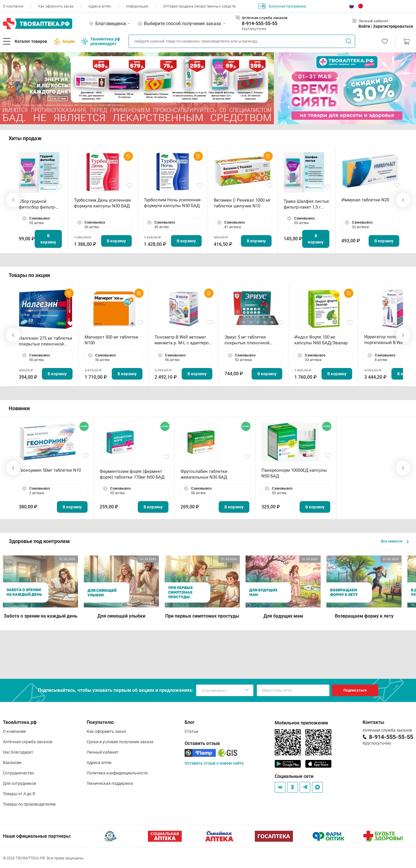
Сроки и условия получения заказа (120, 742)
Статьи (191, 731)
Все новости (395, 541)
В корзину (48, 239)
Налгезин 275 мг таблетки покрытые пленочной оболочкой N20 (45, 341)
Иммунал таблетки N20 (365, 200)
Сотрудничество (18, 773)
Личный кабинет (103, 752)
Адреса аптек (100, 6)
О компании (13, 6)
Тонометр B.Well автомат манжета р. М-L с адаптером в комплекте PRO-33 (183, 340)
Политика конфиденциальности (117, 773)
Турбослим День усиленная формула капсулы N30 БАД (102, 203)
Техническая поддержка (110, 783)
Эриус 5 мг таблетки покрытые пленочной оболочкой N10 (247, 340)
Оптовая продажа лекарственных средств (199, 6)
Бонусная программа (282, 6)
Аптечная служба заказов (28, 742)
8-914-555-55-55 (260, 24)
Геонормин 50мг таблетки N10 (50, 470)
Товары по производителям (29, 804)
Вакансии (12, 763)
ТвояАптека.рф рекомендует (101, 41)
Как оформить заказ (56, 6)
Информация (137, 6)
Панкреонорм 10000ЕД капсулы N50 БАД (294, 473)
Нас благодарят (18, 752)
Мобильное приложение (301, 723)
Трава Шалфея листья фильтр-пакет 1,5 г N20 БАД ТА (306, 204)
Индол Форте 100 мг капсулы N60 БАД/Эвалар (321, 340)
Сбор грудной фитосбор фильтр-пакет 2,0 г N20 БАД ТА (39, 204)
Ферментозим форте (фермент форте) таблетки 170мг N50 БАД (132, 474)
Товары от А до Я (19, 794)
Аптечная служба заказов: (265, 18)
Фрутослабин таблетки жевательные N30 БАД (204, 474)
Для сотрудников (19, 783)
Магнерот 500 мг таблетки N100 (111, 340)
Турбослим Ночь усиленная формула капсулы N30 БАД (172, 203)
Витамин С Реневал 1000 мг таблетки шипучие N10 (242, 203)
